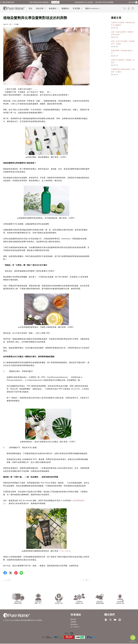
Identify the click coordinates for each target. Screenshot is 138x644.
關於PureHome (93, 9)
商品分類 (41, 9)
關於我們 (73, 620)
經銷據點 (73, 622)
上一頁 (8, 581)
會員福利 (54, 9)
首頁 (30, 9)
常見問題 (78, 9)
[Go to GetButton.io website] (133, 642)
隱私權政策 (74, 625)
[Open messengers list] (133, 638)
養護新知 (65, 9)
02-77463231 (75, 627)
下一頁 (85, 581)
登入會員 (57, 2)
